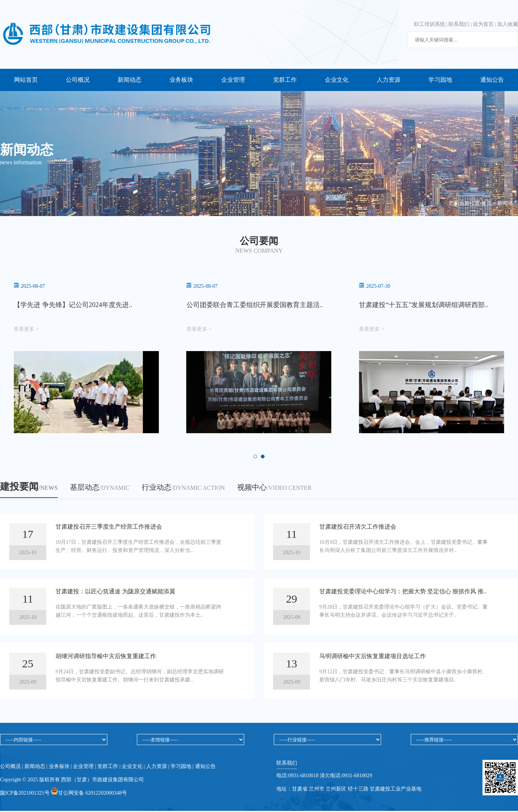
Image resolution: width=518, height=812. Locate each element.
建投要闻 (29, 488)
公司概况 (78, 80)
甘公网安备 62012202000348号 (89, 794)
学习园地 (440, 80)
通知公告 (492, 80)
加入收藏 (508, 24)
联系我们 (459, 24)
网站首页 (26, 80)
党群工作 (285, 80)
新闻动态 (129, 80)
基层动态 (100, 488)
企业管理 (233, 80)
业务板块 (181, 80)
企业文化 (337, 80)
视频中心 (274, 488)
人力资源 (388, 80)
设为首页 (483, 24)
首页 (487, 203)
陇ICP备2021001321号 (25, 794)
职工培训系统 (430, 24)
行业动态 (183, 488)
